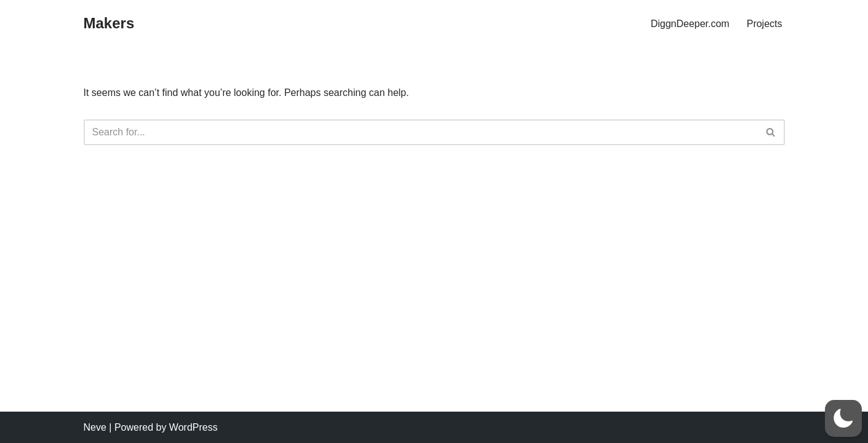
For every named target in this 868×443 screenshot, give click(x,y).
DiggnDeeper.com (690, 24)
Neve (95, 427)
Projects (765, 24)
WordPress (193, 427)
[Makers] (109, 24)
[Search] (420, 132)
